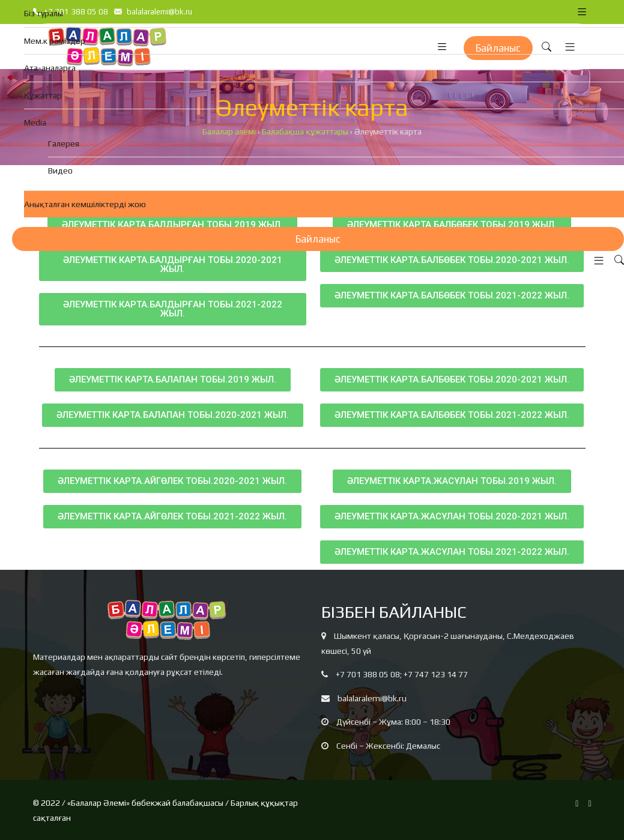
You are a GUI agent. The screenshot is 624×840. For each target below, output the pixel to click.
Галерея (64, 144)
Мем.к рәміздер (55, 41)
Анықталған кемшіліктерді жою (85, 204)
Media (35, 122)
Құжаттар (43, 95)
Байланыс (318, 239)
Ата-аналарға (50, 68)
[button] (596, 261)
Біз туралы (44, 13)
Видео (60, 171)
